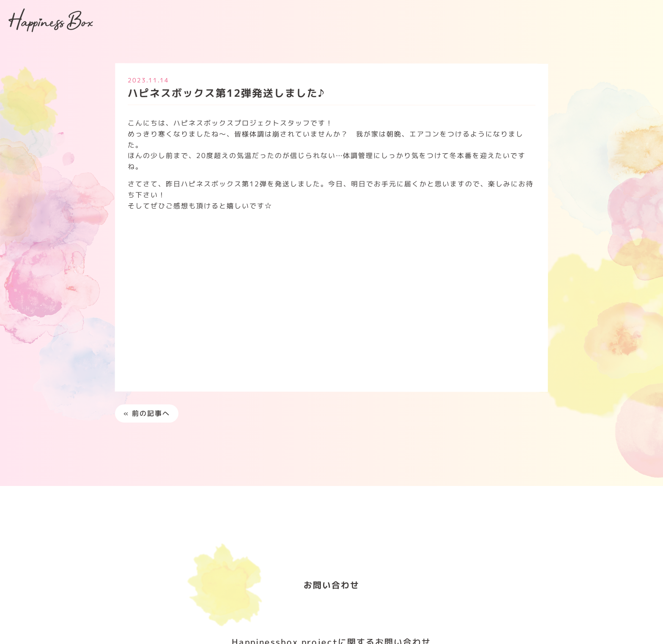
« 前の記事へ (147, 413)
